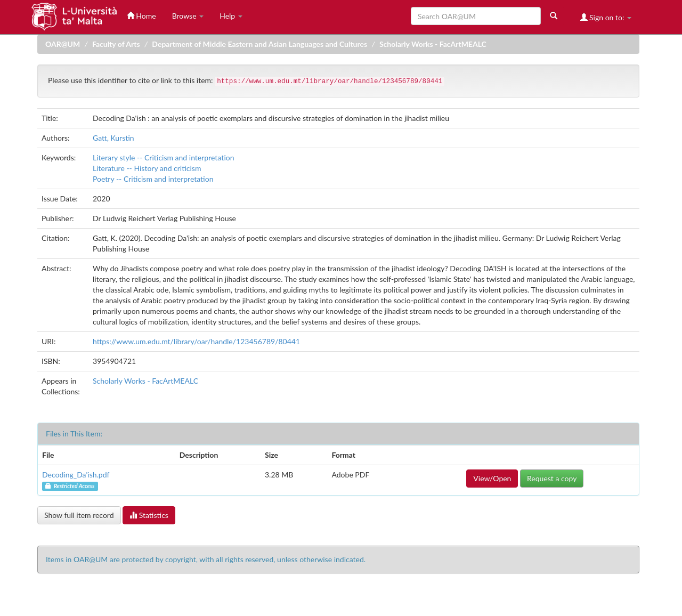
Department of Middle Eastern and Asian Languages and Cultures (259, 44)
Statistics (149, 515)
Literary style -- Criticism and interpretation (164, 157)
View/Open (492, 478)
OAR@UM (63, 44)
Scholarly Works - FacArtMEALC (433, 44)
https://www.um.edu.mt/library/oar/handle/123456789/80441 (196, 341)
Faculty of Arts (116, 44)
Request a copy (552, 478)
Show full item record (79, 515)
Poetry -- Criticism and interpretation (153, 179)
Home (141, 16)
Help (231, 16)
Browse (188, 16)
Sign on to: (606, 17)
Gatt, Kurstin (113, 138)
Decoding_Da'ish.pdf (76, 475)
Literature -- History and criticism (147, 168)
